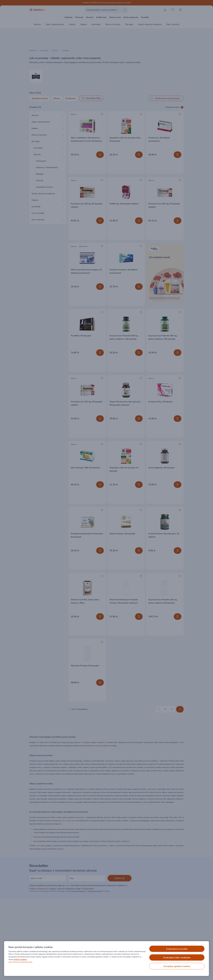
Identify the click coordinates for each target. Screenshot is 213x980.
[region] (106, 959)
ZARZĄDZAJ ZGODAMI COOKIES (177, 966)
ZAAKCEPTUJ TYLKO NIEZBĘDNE (177, 958)
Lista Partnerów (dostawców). (21, 962)
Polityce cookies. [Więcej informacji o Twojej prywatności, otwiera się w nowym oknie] (21, 959)
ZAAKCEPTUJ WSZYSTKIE (177, 949)
